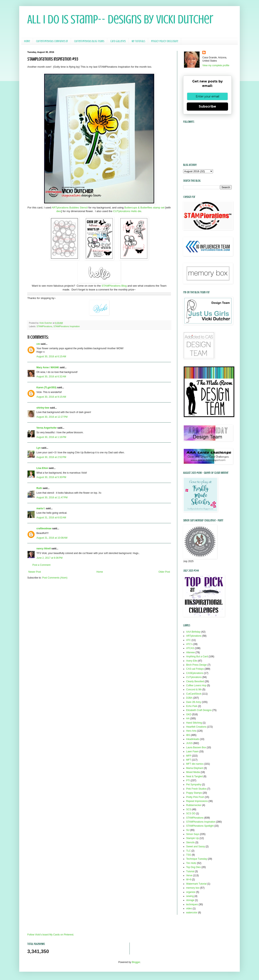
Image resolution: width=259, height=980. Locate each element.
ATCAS (190, 648)
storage (190, 900)
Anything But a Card (197, 657)
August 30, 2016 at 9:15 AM (51, 397)
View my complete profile (216, 65)
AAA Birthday (193, 632)
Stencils (190, 842)
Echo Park (192, 706)
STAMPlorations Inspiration (67, 326)
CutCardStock (194, 694)
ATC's (189, 644)
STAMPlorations (44, 326)
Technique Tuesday (197, 859)
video (189, 908)
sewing (190, 896)
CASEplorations (195, 673)
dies (59, 211)
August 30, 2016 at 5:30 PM (51, 477)
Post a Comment (41, 565)
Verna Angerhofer (47, 428)
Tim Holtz (191, 863)
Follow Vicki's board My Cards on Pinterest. (51, 935)
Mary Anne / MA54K (48, 367)
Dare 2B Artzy (194, 702)
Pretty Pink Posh (195, 797)
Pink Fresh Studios (196, 789)
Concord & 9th (194, 690)
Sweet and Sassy (196, 847)
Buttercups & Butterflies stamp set (145, 208)
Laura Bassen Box (196, 747)
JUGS (189, 743)
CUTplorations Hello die (127, 211)
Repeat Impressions (197, 801)
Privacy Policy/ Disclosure (165, 41)
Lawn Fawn (192, 752)
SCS (189, 809)
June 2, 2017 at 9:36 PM (49, 558)
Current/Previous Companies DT (52, 41)
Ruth (39, 488)
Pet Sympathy (194, 785)
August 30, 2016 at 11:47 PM (52, 497)
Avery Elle (192, 661)
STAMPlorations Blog (114, 286)
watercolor (192, 913)
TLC (188, 851)
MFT (189, 760)
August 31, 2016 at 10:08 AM (52, 538)
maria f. (41, 508)
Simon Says (193, 834)
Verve (189, 875)
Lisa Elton (42, 468)
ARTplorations (194, 636)
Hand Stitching (194, 723)
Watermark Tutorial (196, 884)
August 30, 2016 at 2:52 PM (51, 457)
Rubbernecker (194, 805)
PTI (188, 780)
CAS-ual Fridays (195, 669)
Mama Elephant (195, 768)
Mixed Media (193, 772)
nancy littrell (44, 549)
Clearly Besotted (195, 681)
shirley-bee (43, 408)
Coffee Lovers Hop (196, 685)
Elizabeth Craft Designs (199, 710)
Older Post (164, 572)
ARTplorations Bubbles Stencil (70, 208)
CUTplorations (194, 677)
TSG (189, 855)
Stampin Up (193, 838)
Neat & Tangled (194, 776)
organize (191, 892)
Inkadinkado (193, 739)
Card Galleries (118, 41)
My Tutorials (138, 41)
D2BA (189, 698)
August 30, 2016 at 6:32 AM (51, 377)
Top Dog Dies (193, 867)
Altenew (191, 652)
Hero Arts (191, 731)
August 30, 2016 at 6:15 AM (51, 357)
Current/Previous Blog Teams (89, 41)
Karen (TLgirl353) (46, 388)
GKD (189, 714)
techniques (192, 904)
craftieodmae (44, 528)
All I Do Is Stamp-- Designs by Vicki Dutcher (120, 19)
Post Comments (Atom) (55, 578)
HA (188, 718)
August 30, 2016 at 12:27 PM (52, 417)
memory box (193, 888)
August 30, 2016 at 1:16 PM (51, 437)
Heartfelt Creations (196, 727)
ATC (188, 640)
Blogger (136, 962)
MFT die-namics (195, 764)
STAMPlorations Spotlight (200, 826)
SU (188, 830)
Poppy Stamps (194, 793)
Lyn (39, 448)
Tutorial (190, 871)
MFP (189, 756)
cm (38, 344)
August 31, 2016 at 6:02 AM (51, 518)
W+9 (189, 880)
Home (27, 41)
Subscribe (207, 106)
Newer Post (35, 572)
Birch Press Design (196, 665)
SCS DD (191, 813)
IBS (188, 735)
